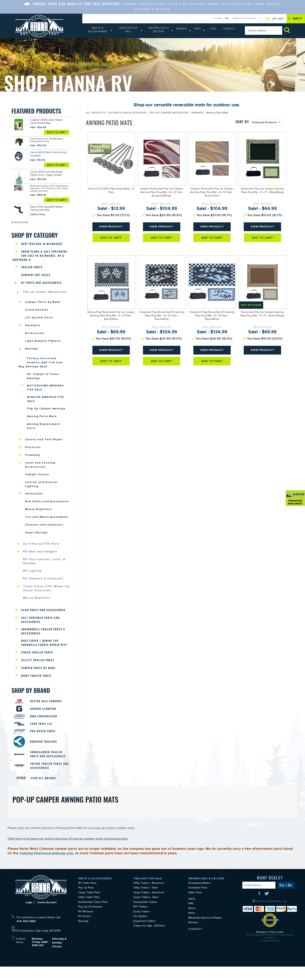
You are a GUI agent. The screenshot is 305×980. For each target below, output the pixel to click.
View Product (111, 230)
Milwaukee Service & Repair (205, 932)
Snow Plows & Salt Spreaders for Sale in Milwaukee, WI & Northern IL (42, 252)
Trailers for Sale (131, 31)
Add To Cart (57, 132)
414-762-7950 (26, 935)
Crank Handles (37, 308)
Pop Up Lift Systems (90, 921)
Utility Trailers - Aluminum (148, 897)
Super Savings (36, 538)
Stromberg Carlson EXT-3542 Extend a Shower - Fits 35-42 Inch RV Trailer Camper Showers (49, 186)
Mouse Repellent (38, 514)
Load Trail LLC (43, 735)
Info (202, 31)
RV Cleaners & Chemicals (44, 586)
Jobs (216, 31)
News (192, 927)
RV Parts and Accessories (43, 280)
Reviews (193, 936)
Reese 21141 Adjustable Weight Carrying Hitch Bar (46, 206)
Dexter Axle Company (48, 711)
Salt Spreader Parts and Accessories (42, 628)
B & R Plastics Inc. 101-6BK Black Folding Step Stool (47, 141)
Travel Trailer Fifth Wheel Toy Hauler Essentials (44, 596)
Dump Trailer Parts (37, 686)
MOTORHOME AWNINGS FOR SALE (45, 388)
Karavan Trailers (45, 754)
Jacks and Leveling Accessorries (40, 468)
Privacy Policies (270, 945)
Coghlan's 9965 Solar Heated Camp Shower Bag (49, 122)
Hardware (33, 324)
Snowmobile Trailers (145, 916)
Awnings (32, 348)
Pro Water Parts (45, 743)
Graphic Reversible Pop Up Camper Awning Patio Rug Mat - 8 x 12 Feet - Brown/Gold (212, 194)
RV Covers (85, 930)
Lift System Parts (39, 316)
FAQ (191, 917)
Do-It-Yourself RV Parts (43, 550)
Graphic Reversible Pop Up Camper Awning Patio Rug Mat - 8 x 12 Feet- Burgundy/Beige (162, 194)
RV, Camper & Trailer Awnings (43, 376)
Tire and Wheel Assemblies (47, 522)
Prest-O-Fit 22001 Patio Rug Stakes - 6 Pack (111, 192)
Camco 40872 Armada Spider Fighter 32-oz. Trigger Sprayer (49, 172)
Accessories (35, 332)
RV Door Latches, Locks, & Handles (46, 568)
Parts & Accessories (99, 31)
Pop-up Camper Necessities (46, 290)
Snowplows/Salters (200, 897)
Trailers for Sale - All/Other (149, 940)
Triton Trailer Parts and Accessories (48, 779)
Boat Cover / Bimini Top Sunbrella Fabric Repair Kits (45, 652)
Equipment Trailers (144, 935)
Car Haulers (140, 930)
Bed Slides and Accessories (47, 506)
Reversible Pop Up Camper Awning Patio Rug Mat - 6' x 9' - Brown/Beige (262, 315)
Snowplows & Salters (163, 31)
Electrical (33, 450)
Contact (230, 31)
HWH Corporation (45, 727)
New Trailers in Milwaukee (43, 240)
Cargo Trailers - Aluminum (149, 906)
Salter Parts (195, 906)
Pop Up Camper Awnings (46, 410)
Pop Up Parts (86, 901)
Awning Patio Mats (42, 418)
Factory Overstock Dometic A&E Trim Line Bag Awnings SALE (41, 362)
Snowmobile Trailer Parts (93, 916)
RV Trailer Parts (87, 897)
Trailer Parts (32, 264)
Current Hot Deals (36, 272)
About (192, 922)
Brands (186, 31)
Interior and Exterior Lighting (42, 488)
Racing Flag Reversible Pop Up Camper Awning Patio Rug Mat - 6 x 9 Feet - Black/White (111, 317)
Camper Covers (37, 478)
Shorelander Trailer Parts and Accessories (50, 767)
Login (214, 19)
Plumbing (33, 458)
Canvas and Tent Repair (44, 442)
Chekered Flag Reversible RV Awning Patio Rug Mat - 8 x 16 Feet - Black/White (212, 317)
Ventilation (34, 498)
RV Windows (86, 925)
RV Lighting (33, 578)
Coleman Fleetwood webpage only (48, 866)
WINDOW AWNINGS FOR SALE (46, 400)
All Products (96, 114)
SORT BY (242, 123)
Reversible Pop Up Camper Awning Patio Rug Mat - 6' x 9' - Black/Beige (262, 192)
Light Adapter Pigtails (43, 340)
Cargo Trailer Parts (38, 662)
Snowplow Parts (198, 901)
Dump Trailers (142, 925)
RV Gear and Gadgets (41, 558)
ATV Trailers (140, 921)
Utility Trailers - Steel (145, 901)
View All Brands (44, 791)
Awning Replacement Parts (44, 428)
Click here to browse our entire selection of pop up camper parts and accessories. (68, 852)
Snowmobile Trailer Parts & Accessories (44, 640)
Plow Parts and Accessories (45, 618)
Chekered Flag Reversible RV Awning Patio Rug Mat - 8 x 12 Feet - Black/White (162, 317)
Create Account (240, 19)
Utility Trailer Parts (39, 670)
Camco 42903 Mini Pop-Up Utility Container (47, 154)
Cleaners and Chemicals (44, 530)
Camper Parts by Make (43, 300)
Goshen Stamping (45, 719)
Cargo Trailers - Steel (146, 911)
